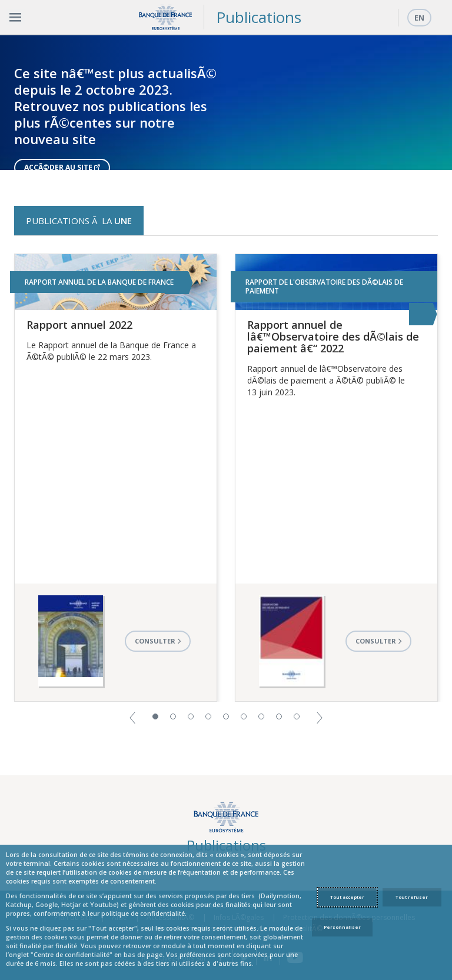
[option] (226, 102)
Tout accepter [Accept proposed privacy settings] (347, 897)
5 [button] (226, 716)
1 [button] (155, 716)
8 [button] (279, 716)
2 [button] (173, 716)
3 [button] (191, 716)
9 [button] (297, 716)
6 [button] (244, 716)
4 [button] (208, 716)
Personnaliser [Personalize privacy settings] (342, 927)
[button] (132, 717)
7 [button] (261, 716)
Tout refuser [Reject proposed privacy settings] (412, 897)
